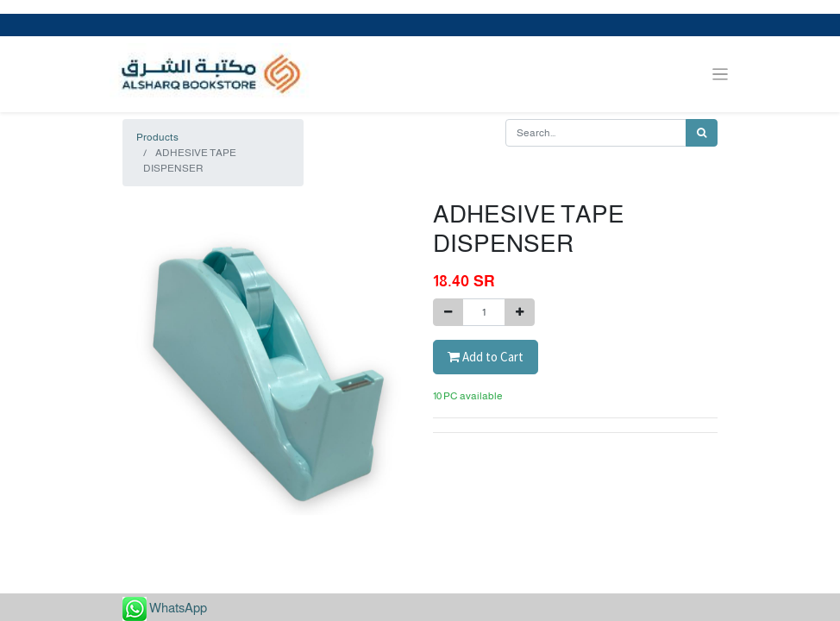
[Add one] (520, 312)
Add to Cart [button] (486, 357)
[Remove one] (448, 312)
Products (157, 137)
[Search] (702, 133)
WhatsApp (178, 608)
